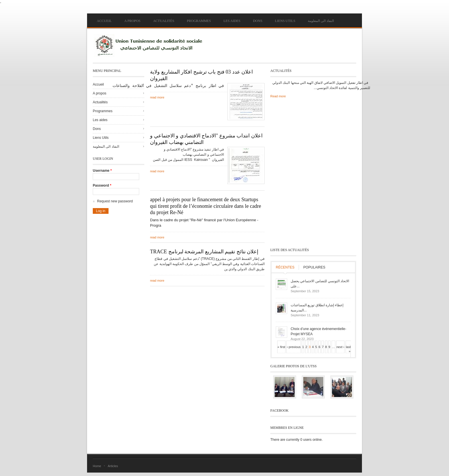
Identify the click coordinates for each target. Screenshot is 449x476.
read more (157, 97)
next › (340, 347)
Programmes (199, 21)
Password (102, 185)
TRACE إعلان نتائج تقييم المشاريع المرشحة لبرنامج (204, 252)
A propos (132, 21)
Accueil (104, 21)
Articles (113, 466)
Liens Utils (285, 21)
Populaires (314, 267)
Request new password (115, 201)
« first (281, 347)
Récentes (285, 267)
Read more (278, 96)
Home (97, 466)
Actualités (164, 21)
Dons (258, 21)
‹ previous (294, 347)
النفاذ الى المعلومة (321, 21)
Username (102, 171)
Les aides (232, 21)
